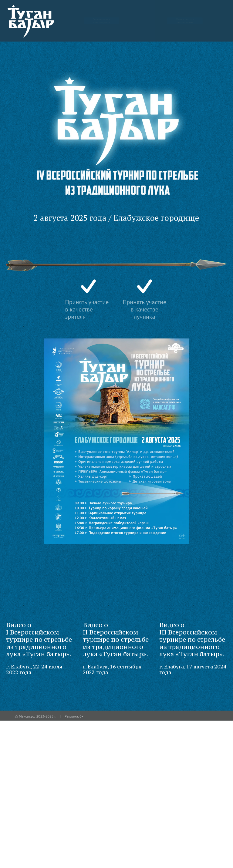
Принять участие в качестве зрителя (102, 20)
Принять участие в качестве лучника (185, 20)
